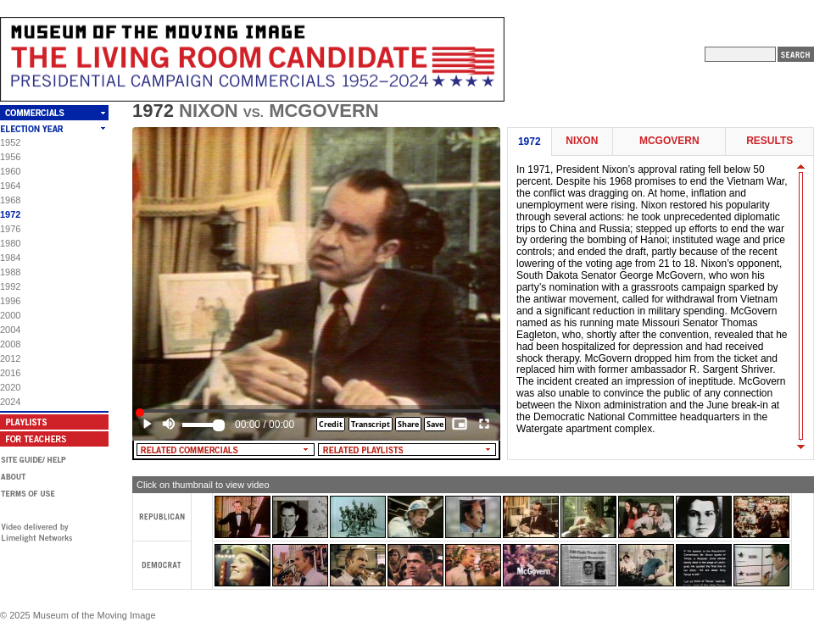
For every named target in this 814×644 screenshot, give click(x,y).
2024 (10, 402)
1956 (10, 157)
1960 (10, 171)
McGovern (669, 141)
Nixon (582, 141)
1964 (10, 186)
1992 (10, 286)
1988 (10, 272)
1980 (10, 243)
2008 (10, 344)
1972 (10, 214)
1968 (10, 200)
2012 (10, 358)
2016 (10, 373)
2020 (10, 387)
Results (769, 141)
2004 (10, 330)
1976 (10, 229)
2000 (10, 315)
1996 (10, 301)
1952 (10, 142)
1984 (10, 258)
